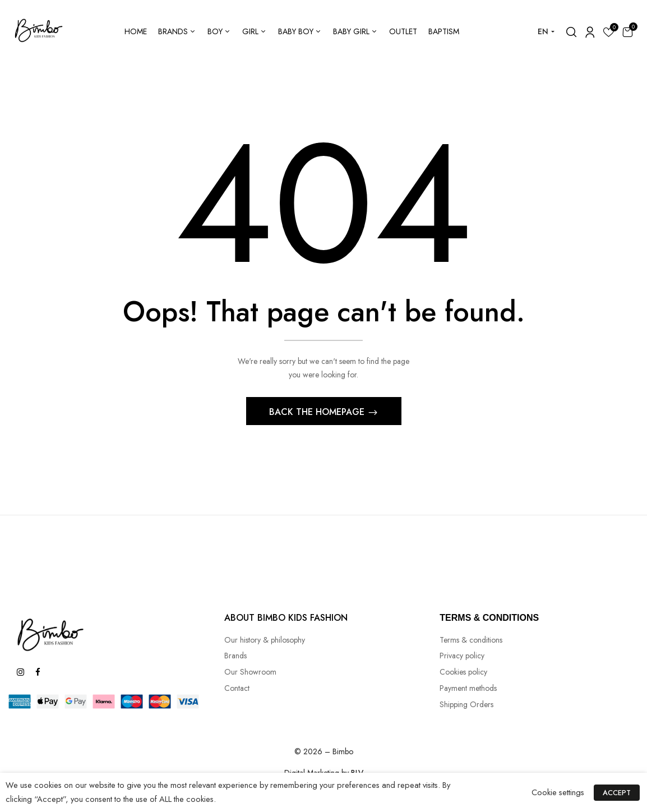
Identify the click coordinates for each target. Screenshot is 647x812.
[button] (627, 32)
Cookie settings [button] (561, 792)
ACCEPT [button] (618, 793)
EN (543, 31)
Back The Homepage (318, 414)
